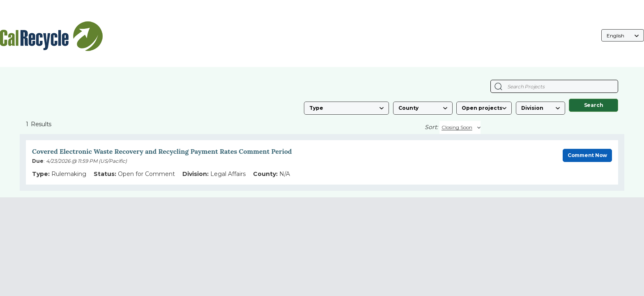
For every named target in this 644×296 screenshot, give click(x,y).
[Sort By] (460, 127)
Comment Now (587, 155)
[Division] (540, 108)
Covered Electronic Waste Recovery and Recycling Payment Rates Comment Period (162, 151)
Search (594, 105)
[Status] (484, 108)
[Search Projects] (498, 87)
